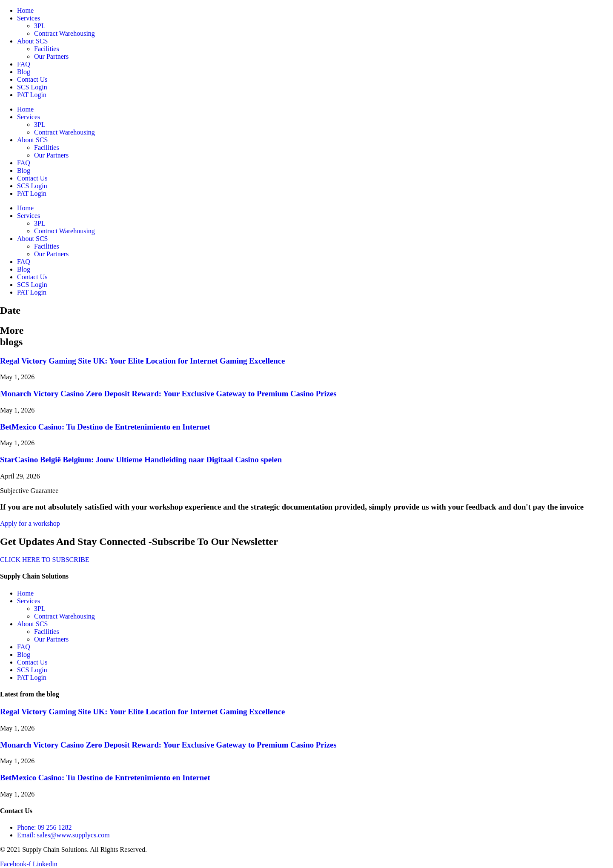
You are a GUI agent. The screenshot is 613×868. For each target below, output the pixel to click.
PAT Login (32, 95)
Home (25, 10)
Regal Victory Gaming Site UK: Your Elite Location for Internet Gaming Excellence (142, 361)
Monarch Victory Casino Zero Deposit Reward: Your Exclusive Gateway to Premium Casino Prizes (168, 394)
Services (29, 18)
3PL (40, 26)
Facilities (47, 49)
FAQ (24, 64)
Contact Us (32, 79)
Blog (24, 72)
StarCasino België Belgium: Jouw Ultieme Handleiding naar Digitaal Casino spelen (141, 460)
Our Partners (51, 56)
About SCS (32, 41)
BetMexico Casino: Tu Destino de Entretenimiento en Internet (105, 427)
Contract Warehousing (64, 33)
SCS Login (32, 87)
